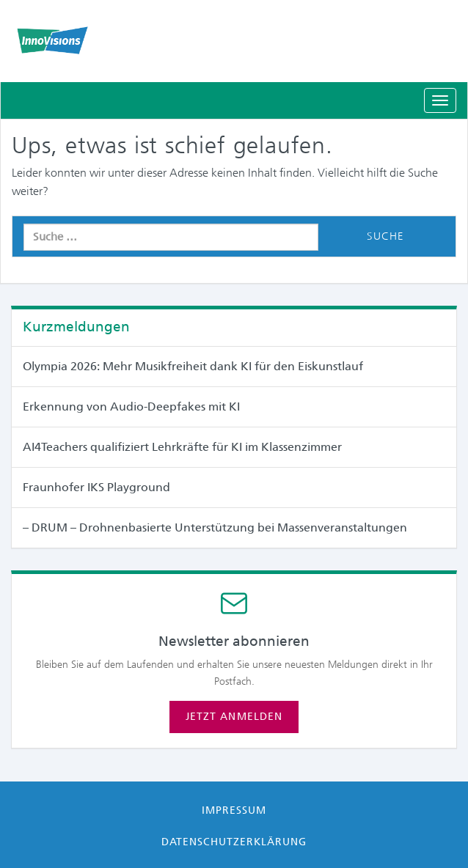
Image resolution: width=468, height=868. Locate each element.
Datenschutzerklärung (234, 842)
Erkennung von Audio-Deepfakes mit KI (131, 407)
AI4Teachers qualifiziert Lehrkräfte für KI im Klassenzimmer (182, 447)
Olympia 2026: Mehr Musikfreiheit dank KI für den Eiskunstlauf (193, 366)
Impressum (234, 810)
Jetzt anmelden (234, 716)
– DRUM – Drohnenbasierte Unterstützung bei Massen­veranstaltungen (215, 527)
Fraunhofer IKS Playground (96, 487)
